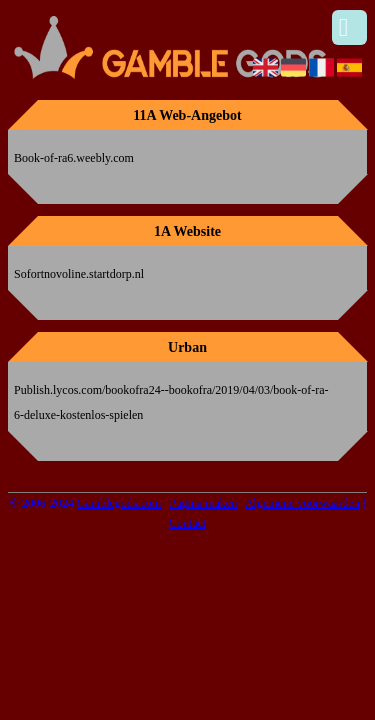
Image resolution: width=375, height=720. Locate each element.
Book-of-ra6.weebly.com (74, 158)
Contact (187, 523)
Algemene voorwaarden (302, 503)
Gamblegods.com (119, 503)
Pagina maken (204, 503)
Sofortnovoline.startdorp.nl (79, 274)
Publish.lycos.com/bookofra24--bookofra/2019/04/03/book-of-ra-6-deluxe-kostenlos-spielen (171, 402)
